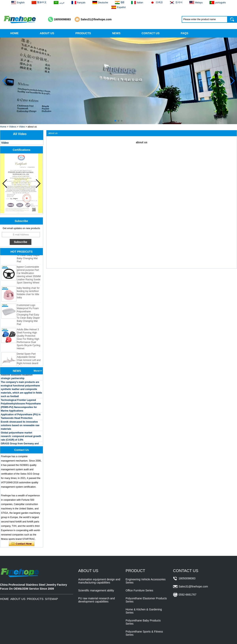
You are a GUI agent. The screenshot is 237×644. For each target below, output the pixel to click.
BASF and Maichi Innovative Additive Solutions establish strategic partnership (17, 376)
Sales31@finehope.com (96, 19)
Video (22, 127)
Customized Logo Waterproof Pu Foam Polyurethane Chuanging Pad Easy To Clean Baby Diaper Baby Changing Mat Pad (28, 316)
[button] (115, 121)
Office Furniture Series (139, 590)
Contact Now (22, 544)
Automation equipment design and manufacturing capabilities (99, 581)
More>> (38, 371)
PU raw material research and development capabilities (96, 600)
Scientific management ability (96, 590)
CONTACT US (151, 33)
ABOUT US (47, 33)
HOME (14, 33)
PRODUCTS (83, 33)
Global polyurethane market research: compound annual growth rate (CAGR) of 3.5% (21, 437)
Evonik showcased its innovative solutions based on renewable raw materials (20, 426)
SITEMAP (52, 599)
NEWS (116, 33)
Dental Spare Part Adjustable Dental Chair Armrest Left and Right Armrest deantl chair (29, 361)
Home (3, 127)
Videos (13, 127)
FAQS (184, 33)
